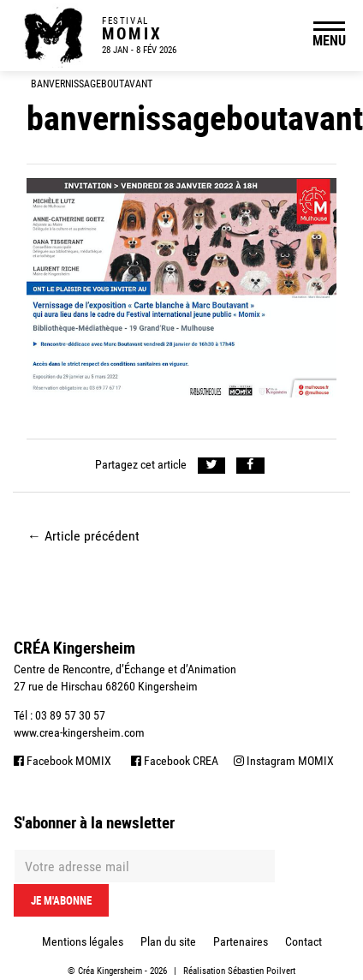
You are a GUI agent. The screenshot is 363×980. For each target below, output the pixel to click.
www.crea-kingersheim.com (79, 732)
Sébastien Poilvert (262, 971)
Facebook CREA (175, 761)
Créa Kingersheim (110, 971)
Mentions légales (83, 941)
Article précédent (83, 536)
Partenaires (241, 941)
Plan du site (168, 941)
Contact (303, 941)
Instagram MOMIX (284, 761)
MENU (329, 40)
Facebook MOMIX (62, 761)
